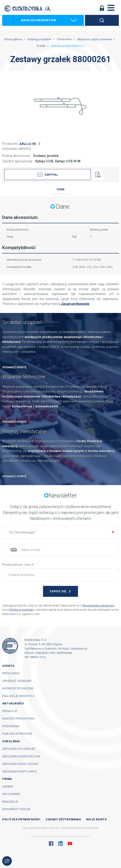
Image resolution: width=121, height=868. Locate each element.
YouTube (70, 844)
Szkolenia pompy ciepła (19, 771)
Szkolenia (11, 741)
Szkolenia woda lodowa (20, 764)
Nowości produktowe (18, 719)
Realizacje (10, 802)
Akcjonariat (11, 794)
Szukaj (102, 20)
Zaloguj (102, 8)
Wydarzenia (11, 726)
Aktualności (13, 703)
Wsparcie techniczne (18, 688)
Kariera (8, 787)
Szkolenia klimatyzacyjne (21, 756)
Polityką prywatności (21, 610)
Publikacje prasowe (17, 734)
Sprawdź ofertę (14, 367)
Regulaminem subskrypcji (98, 605)
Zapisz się (58, 591)
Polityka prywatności (21, 819)
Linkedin (60, 844)
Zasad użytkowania (75, 304)
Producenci (11, 673)
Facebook (51, 844)
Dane (61, 189)
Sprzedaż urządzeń (17, 681)
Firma (7, 779)
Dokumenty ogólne (16, 809)
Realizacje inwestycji (18, 696)
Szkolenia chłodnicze (18, 749)
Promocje (10, 711)
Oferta (8, 666)
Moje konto (97, 819)
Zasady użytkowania (63, 819)
